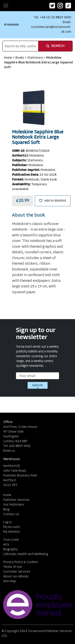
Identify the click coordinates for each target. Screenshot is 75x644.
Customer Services (17, 572)
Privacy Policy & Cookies (21, 562)
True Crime (11, 540)
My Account (12, 527)
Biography (10, 549)
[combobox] (20, 46)
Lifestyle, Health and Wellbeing (26, 554)
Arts (6, 545)
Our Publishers (14, 505)
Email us (9, 451)
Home (8, 58)
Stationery (35, 58)
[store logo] (11, 25)
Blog (6, 510)
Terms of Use (13, 567)
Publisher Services (16, 500)
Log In (7, 522)
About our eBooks (16, 577)
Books (20, 58)
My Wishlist (11, 532)
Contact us (11, 514)
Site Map (10, 581)
